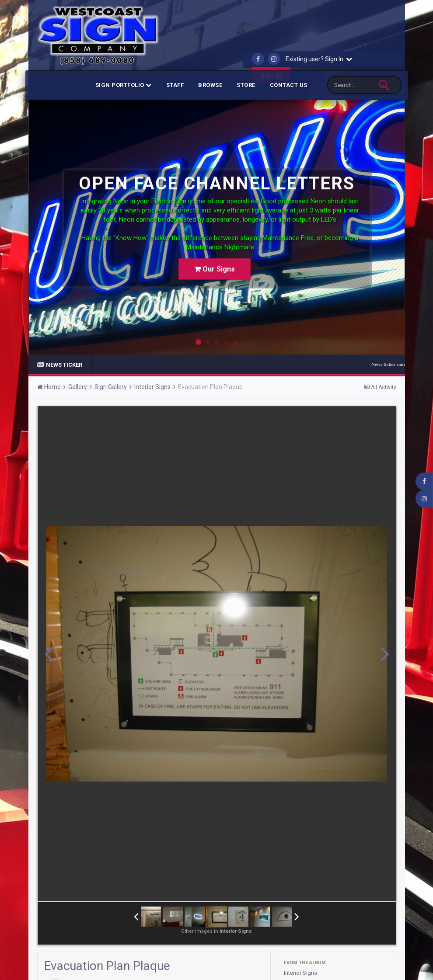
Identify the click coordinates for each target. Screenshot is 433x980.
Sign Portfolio (124, 85)
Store (246, 85)
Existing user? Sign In (319, 59)
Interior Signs (302, 973)
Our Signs (215, 261)
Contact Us (289, 85)
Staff (175, 85)
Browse (210, 85)
